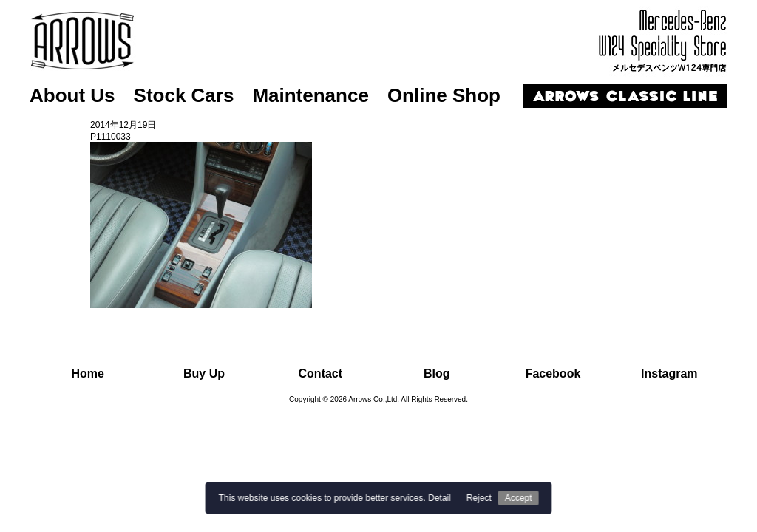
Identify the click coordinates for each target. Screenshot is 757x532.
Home (87, 374)
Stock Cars (184, 95)
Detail (439, 498)
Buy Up (204, 374)
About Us (72, 95)
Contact (321, 374)
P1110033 (111, 137)
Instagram (669, 374)
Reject (479, 498)
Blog (437, 374)
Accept (519, 498)
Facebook (553, 374)
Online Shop (444, 95)
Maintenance (310, 95)
